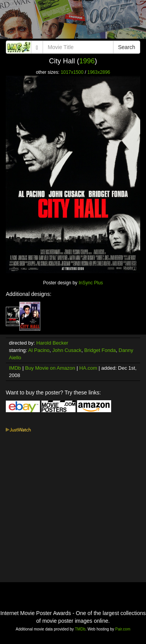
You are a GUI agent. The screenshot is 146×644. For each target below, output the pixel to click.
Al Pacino (39, 350)
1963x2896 (99, 72)
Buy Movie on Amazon (50, 368)
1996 (87, 61)
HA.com (88, 368)
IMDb (15, 368)
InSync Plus (91, 283)
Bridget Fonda (100, 350)
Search (127, 47)
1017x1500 (72, 72)
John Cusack (67, 350)
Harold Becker (52, 343)
